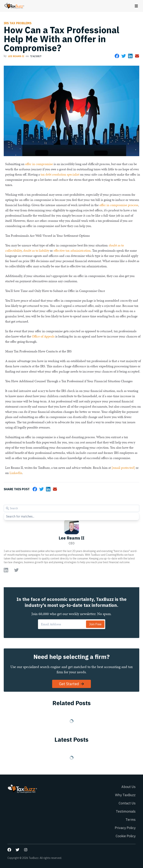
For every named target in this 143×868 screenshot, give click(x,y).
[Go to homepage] (14, 6)
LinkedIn (16, 473)
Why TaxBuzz (125, 795)
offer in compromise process (119, 205)
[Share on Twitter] (124, 56)
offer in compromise (39, 164)
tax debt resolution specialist (60, 174)
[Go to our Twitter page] (18, 850)
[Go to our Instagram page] (26, 850)
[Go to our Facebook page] (9, 850)
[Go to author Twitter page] (16, 570)
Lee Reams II (16, 56)
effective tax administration (72, 250)
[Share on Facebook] (117, 56)
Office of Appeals (43, 336)
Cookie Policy (126, 836)
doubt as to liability (36, 250)
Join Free (95, 624)
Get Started (72, 684)
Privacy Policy (125, 828)
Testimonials (126, 811)
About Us (128, 787)
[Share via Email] (137, 56)
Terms (131, 820)
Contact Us (127, 803)
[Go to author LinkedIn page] (6, 570)
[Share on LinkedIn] (130, 56)
